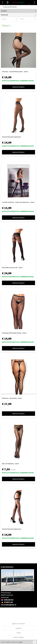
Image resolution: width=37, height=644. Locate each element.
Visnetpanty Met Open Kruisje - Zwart (14, 333)
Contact (19, 633)
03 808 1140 (7, 602)
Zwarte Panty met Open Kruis (12, 529)
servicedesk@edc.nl (9, 605)
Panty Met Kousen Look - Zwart (12, 268)
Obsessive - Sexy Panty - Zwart (12, 398)
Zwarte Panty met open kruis (11, 137)
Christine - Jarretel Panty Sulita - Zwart (15, 72)
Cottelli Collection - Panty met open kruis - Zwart (18, 202)
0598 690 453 (7, 600)
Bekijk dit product (19, 87)
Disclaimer (19, 628)
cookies (21, 642)
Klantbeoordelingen (18, 637)
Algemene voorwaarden (18, 624)
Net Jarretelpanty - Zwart (11, 464)
